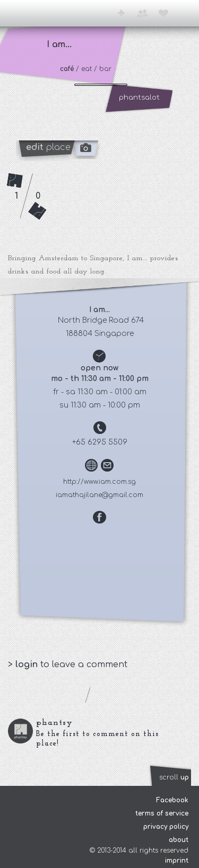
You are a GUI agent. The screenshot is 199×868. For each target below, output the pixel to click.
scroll (174, 777)
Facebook (172, 800)
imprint (177, 861)
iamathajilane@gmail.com (99, 495)
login (28, 665)
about (179, 840)
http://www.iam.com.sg (99, 482)
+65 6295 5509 (100, 442)
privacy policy (166, 827)
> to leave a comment (68, 665)
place (48, 147)
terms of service (162, 813)
